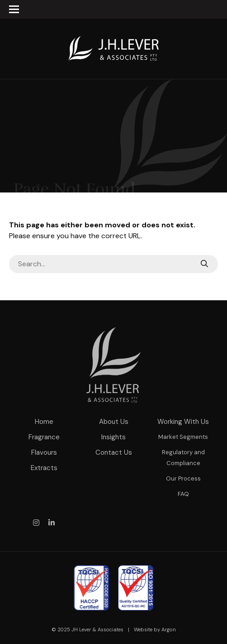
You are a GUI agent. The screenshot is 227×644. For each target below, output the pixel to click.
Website (143, 630)
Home (44, 422)
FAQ (183, 494)
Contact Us (114, 452)
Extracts (44, 468)
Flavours (44, 452)
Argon (169, 630)
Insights (113, 437)
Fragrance (44, 437)
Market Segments (183, 437)
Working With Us (183, 422)
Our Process (183, 478)
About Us (114, 422)
